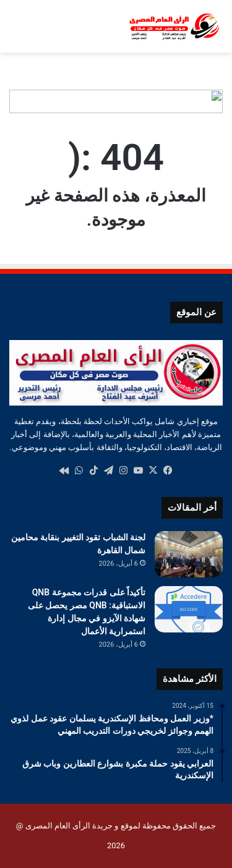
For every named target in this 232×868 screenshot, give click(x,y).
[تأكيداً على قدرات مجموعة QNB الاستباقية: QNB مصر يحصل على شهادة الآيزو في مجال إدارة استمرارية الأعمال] (189, 609)
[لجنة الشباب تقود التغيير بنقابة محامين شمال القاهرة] (189, 554)
